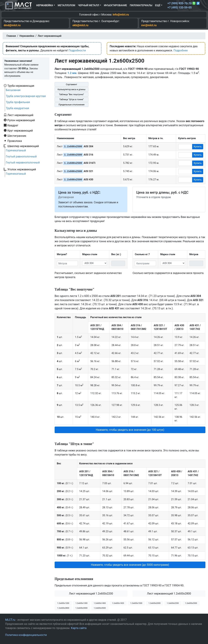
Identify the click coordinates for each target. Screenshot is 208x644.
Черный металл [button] (88, 5)
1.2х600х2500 (191, 603)
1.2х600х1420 (118, 603)
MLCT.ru (10, 620)
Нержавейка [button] (45, 5)
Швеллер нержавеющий (23, 146)
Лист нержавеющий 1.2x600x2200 (91, 594)
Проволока (15, 141)
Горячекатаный (16, 150)
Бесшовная (13, 90)
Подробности (77, 50)
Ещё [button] (158, 5)
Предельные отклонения (72, 105)
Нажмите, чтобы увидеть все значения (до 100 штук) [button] (130, 430)
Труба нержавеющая (21, 86)
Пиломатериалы (141, 5)
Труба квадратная (17, 108)
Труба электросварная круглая (26, 96)
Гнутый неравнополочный (23, 163)
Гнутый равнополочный (21, 156)
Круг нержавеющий (20, 131)
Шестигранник (17, 136)
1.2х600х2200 (173, 603)
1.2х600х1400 (100, 603)
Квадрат (13, 125)
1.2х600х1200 (63, 603)
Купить (198, 147)
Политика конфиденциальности (26, 635)
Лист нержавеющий (20, 115)
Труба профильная (18, 102)
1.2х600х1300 (81, 603)
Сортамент (71, 84)
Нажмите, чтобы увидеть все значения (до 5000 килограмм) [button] (130, 565)
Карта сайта (79, 628)
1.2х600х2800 (63, 608)
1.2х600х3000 (81, 608)
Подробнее (181, 50)
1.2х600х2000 (154, 603)
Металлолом (67, 5)
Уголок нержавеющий (22, 169)
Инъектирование (115, 5)
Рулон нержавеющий (21, 120)
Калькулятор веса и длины (72, 89)
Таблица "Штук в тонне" (71, 99)
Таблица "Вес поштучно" (72, 94)
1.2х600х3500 (100, 608)
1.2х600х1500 (136, 603)
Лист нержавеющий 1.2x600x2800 (169, 594)
